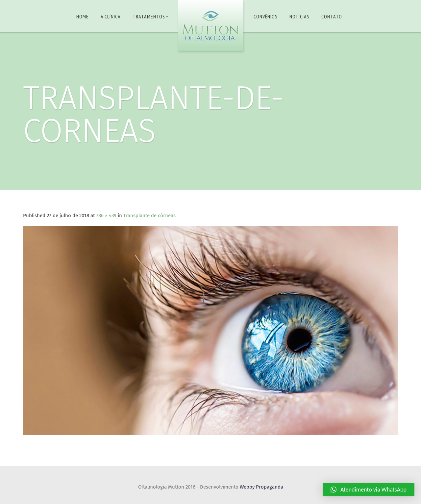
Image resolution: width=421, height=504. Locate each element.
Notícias (299, 16)
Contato (332, 16)
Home (83, 16)
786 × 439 (106, 216)
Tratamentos (150, 16)
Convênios (266, 16)
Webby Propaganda (261, 487)
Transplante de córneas (149, 216)
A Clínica (111, 16)
